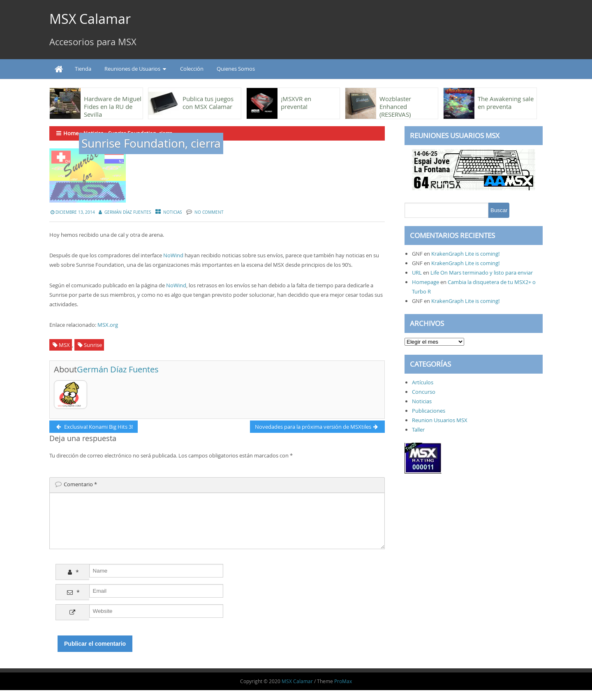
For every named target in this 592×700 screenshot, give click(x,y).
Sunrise (93, 345)
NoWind (173, 255)
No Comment (209, 212)
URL (417, 273)
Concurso (424, 392)
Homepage (425, 282)
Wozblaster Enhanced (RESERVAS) (395, 106)
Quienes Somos (236, 69)
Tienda (83, 69)
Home (71, 133)
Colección (192, 69)
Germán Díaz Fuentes (128, 212)
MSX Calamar (90, 19)
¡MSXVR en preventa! (296, 103)
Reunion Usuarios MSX (440, 420)
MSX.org (108, 325)
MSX (64, 345)
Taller (418, 430)
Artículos (423, 382)
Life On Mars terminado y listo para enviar (482, 273)
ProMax (343, 691)
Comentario (80, 484)
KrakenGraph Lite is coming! (465, 254)
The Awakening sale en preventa (506, 103)
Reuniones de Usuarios (132, 69)
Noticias (172, 212)
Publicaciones (429, 411)
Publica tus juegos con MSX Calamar (208, 103)
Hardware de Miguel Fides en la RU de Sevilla (113, 106)
